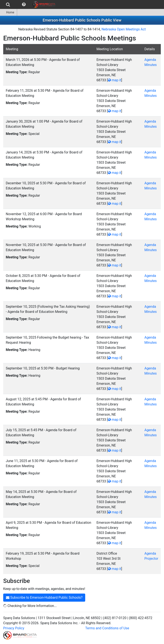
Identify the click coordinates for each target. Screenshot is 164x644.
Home (8, 12)
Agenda (150, 60)
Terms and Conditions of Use (107, 628)
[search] (8, 4)
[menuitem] (8, 4)
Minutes (151, 65)
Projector (151, 559)
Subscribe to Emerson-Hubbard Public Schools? (44, 597)
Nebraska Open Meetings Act (124, 29)
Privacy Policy (14, 628)
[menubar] (29, 4)
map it (115, 80)
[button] (24, 4)
